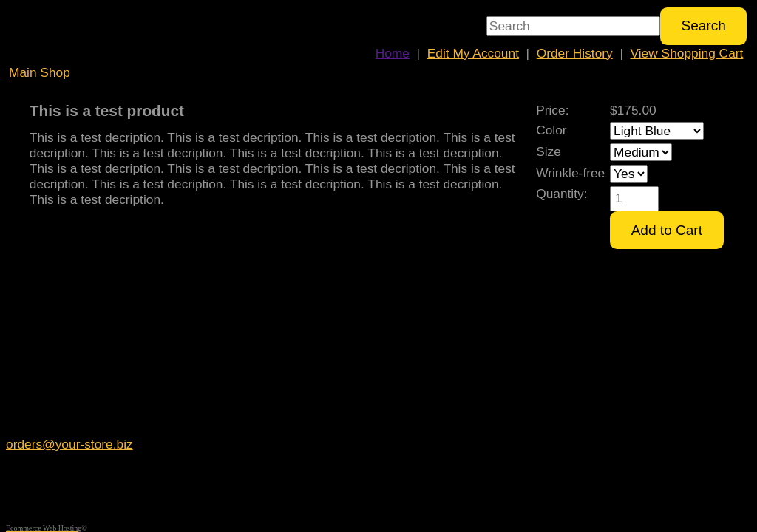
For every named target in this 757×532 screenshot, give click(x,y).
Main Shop (40, 72)
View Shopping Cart (687, 53)
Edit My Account (473, 53)
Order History (575, 53)
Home (393, 53)
